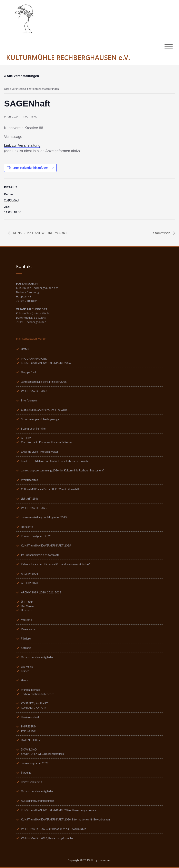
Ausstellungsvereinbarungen (38, 801)
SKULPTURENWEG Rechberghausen (42, 754)
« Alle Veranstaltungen (22, 76)
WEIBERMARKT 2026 (34, 391)
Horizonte (27, 527)
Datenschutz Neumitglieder (37, 657)
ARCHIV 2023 (29, 583)
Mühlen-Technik (30, 690)
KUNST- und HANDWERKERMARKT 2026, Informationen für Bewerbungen (65, 819)
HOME (25, 349)
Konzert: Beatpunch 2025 (36, 536)
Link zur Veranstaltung (22, 145)
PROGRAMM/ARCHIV (34, 359)
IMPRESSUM (29, 726)
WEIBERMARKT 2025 (34, 508)
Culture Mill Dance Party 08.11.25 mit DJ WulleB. (50, 489)
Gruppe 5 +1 (29, 372)
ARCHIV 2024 (29, 574)
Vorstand (27, 620)
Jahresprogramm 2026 (35, 763)
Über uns (26, 610)
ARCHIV (26, 438)
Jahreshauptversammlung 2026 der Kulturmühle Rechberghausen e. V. (63, 470)
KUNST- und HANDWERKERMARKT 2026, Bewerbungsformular (59, 810)
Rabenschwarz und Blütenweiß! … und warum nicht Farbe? (55, 564)
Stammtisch (162, 233)
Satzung (26, 648)
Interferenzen (29, 400)
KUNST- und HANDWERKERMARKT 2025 (46, 545)
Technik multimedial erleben (38, 694)
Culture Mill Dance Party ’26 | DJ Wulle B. (46, 410)
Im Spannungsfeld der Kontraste (40, 555)
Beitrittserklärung (31, 782)
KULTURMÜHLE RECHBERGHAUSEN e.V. (68, 57)
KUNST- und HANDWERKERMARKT (40, 233)
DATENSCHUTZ (31, 740)
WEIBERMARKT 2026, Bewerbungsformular (47, 838)
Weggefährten (29, 480)
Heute (25, 680)
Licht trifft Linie (30, 499)
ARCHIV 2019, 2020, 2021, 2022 (41, 592)
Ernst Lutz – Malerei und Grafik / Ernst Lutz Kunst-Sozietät (55, 461)
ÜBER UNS (27, 602)
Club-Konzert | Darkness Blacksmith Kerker (47, 442)
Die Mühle (27, 667)
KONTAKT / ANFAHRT (34, 703)
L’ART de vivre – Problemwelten (40, 452)
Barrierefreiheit (30, 717)
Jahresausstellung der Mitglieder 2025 (44, 517)
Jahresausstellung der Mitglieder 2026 (44, 382)
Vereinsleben (29, 629)
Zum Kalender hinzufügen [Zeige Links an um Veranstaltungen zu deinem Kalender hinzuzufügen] (31, 168)
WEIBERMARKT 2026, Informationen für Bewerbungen (54, 829)
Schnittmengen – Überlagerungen (41, 419)
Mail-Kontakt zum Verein (31, 339)
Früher (25, 671)
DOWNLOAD (29, 749)
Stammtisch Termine (33, 429)
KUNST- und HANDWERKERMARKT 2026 (46, 363)
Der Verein (27, 606)
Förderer (26, 639)
